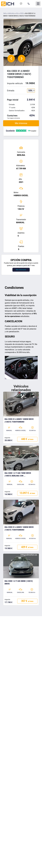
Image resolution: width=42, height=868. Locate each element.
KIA (17, 13)
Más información (21, 270)
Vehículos (11, 13)
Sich (5, 13)
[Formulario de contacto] (21, 4)
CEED (22, 13)
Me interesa (21, 123)
